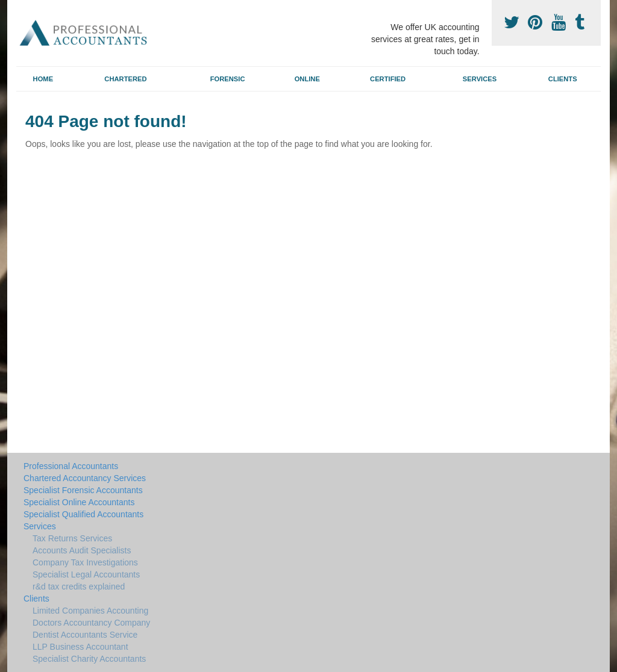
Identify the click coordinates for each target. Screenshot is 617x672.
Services (480, 79)
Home (43, 79)
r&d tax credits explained (79, 586)
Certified (388, 79)
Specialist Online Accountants (79, 502)
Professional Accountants (71, 466)
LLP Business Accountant (80, 647)
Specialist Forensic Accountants (83, 490)
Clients (563, 79)
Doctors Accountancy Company (91, 623)
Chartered (125, 79)
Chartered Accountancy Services (85, 478)
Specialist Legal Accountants (86, 574)
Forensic (228, 79)
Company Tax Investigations (85, 562)
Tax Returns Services (72, 538)
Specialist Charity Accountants (89, 659)
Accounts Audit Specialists (82, 550)
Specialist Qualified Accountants (83, 514)
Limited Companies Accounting (90, 611)
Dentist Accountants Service (85, 635)
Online (307, 79)
